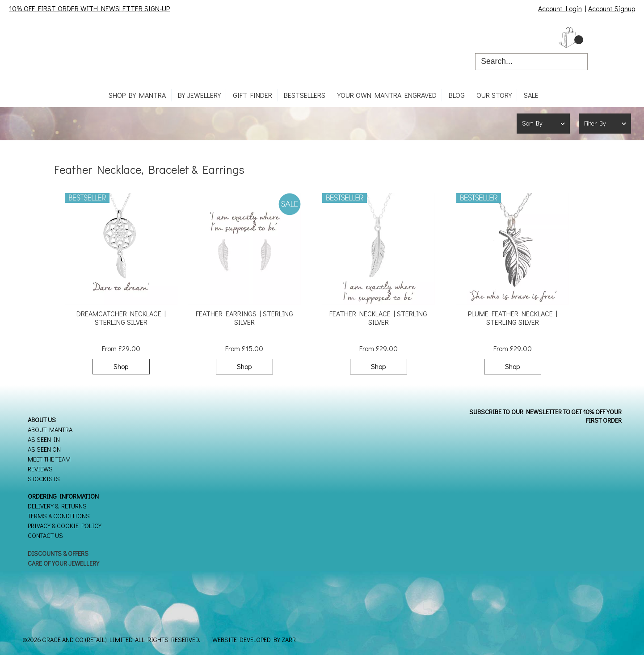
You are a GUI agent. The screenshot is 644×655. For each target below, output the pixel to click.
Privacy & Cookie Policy (65, 526)
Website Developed (242, 640)
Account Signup (612, 8)
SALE (531, 95)
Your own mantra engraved (387, 95)
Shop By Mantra (137, 95)
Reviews (40, 469)
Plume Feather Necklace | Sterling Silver (513, 318)
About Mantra (50, 430)
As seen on (44, 449)
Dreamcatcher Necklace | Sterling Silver (121, 318)
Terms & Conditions (59, 516)
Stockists (44, 479)
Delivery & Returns (57, 506)
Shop (121, 366)
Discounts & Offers (58, 553)
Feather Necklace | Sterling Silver (378, 318)
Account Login (560, 8)
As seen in (44, 439)
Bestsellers (305, 95)
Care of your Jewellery (63, 563)
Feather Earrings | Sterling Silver (244, 318)
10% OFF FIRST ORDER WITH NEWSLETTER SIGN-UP (89, 8)
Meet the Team (49, 459)
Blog (457, 95)
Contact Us (45, 535)
